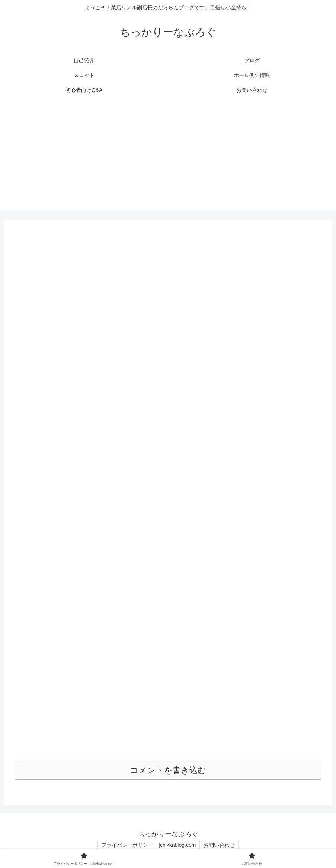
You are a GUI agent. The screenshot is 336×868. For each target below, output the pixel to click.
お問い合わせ (219, 845)
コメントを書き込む (168, 770)
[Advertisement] (168, 158)
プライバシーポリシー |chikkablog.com (148, 845)
